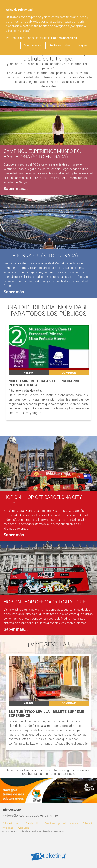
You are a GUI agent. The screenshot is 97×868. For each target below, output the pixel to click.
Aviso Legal (23, 828)
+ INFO (29, 373)
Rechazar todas (60, 45)
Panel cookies (33, 823)
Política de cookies (64, 38)
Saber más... (16, 189)
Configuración (33, 45)
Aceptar (83, 45)
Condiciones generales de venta (61, 823)
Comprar (68, 373)
